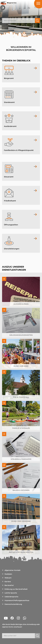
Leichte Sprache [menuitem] (11, 593)
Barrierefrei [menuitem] (9, 585)
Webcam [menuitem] (8, 578)
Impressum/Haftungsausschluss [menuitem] (17, 600)
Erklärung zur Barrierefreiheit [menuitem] (16, 589)
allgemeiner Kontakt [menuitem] (12, 570)
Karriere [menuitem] (8, 582)
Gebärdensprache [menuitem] (11, 597)
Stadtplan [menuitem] (8, 574)
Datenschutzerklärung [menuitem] (13, 604)
